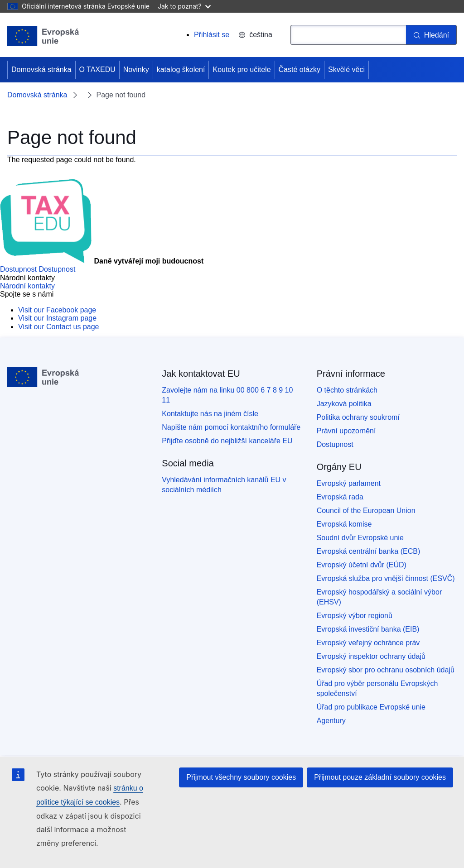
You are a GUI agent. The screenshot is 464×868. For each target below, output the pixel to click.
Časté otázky (300, 70)
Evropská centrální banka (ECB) (369, 551)
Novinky (136, 70)
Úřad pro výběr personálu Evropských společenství (377, 688)
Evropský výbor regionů (355, 616)
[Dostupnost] (38, 269)
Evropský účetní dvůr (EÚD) (362, 565)
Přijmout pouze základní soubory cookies (380, 777)
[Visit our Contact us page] (58, 327)
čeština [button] (255, 35)
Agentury (331, 721)
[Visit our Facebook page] (57, 310)
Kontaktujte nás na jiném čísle (210, 414)
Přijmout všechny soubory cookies (241, 777)
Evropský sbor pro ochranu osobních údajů (386, 670)
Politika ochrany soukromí (358, 417)
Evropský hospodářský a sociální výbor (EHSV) (379, 597)
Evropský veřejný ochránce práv (368, 643)
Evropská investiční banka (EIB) (368, 629)
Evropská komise (344, 524)
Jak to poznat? (184, 6)
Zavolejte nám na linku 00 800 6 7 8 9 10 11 (227, 395)
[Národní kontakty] (27, 286)
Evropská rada (340, 497)
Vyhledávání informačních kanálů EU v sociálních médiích (224, 485)
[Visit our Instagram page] (57, 318)
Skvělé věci (346, 70)
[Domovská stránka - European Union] (43, 36)
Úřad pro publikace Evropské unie (371, 707)
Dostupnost (335, 444)
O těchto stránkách (347, 390)
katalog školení (181, 70)
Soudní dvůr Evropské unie (360, 538)
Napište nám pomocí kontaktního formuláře (231, 427)
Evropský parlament (349, 483)
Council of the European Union (366, 511)
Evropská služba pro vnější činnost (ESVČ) (386, 578)
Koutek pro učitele (242, 70)
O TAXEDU (97, 70)
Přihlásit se (212, 35)
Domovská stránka (41, 70)
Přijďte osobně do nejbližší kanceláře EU (227, 441)
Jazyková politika (344, 404)
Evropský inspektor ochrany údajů (371, 656)
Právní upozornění (346, 431)
